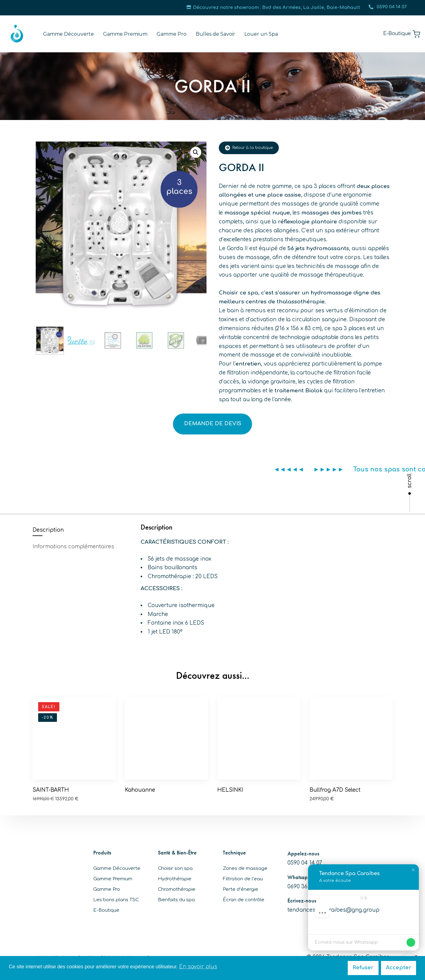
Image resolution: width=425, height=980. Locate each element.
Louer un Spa (261, 34)
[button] (196, 152)
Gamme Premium (125, 34)
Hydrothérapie (175, 879)
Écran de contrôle (244, 900)
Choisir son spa (175, 868)
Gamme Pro (172, 34)
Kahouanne (140, 790)
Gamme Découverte (68, 34)
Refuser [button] (363, 968)
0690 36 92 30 (305, 887)
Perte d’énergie (241, 889)
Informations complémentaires (73, 547)
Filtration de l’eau (243, 879)
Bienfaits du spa (176, 900)
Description (48, 530)
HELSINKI (230, 790)
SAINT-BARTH (51, 790)
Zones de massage (245, 868)
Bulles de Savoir (215, 34)
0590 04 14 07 (388, 7)
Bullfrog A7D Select (335, 790)
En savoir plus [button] (198, 967)
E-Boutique (106, 910)
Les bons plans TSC (116, 900)
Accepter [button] (399, 968)
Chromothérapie (177, 889)
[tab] (82, 530)
